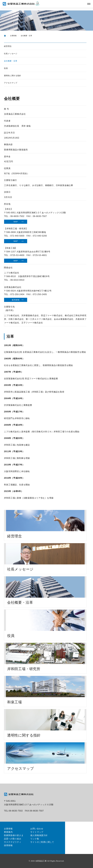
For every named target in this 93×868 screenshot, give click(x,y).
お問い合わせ (37, 829)
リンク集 (35, 839)
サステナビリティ (13, 842)
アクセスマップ (11, 83)
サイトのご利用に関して (42, 842)
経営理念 (8, 46)
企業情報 (13, 36)
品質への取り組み (13, 839)
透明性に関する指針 (12, 76)
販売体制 (16, 300)
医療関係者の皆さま (14, 835)
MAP (16, 222)
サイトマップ (37, 832)
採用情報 (8, 845)
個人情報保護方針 (39, 835)
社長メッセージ (11, 54)
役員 (6, 68)
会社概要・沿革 (11, 61)
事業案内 (8, 832)
